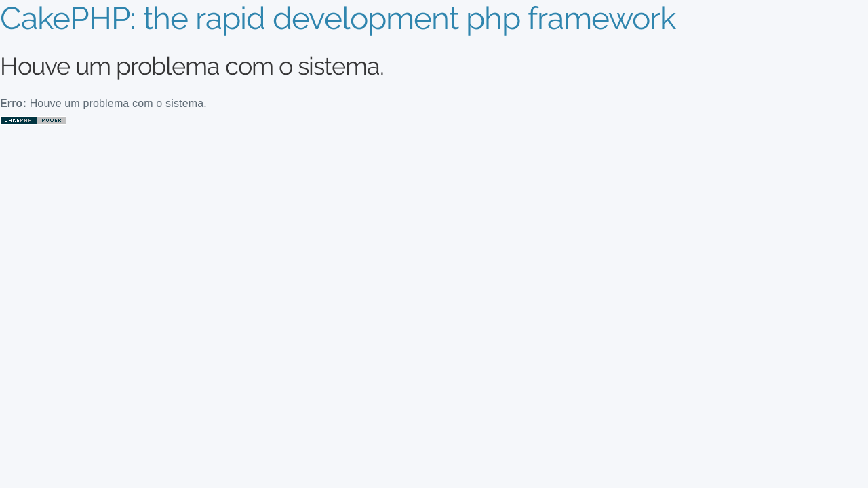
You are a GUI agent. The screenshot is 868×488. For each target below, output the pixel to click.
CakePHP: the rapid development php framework (338, 18)
